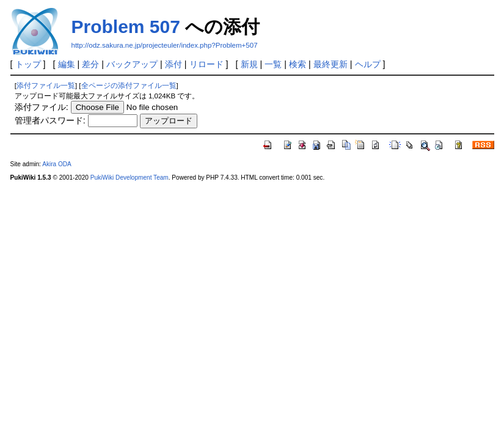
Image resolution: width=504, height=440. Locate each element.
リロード (206, 64)
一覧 (273, 64)
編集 (67, 64)
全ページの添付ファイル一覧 (129, 86)
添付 (173, 64)
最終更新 (331, 64)
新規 (249, 64)
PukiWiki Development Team (130, 178)
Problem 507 (126, 27)
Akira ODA (57, 164)
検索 (298, 64)
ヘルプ (368, 64)
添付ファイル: (42, 107)
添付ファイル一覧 (46, 86)
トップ (28, 64)
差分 (90, 64)
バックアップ (132, 64)
